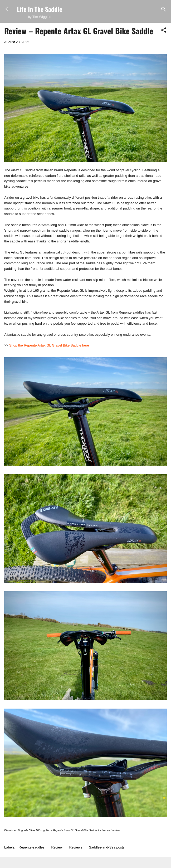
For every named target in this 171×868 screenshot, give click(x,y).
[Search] (164, 10)
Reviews (76, 847)
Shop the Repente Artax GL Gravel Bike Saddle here (49, 345)
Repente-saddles (32, 847)
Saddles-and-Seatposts (107, 847)
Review (57, 847)
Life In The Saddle (40, 9)
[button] (164, 30)
